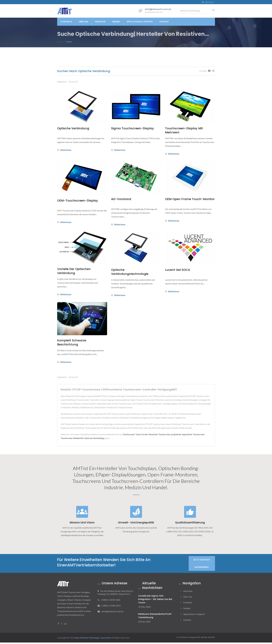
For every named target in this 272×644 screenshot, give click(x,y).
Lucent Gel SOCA (178, 270)
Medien (116, 22)
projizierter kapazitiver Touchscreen (188, 434)
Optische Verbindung (73, 128)
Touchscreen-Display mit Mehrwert (184, 130)
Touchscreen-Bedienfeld (72, 438)
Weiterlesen (64, 150)
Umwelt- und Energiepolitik (136, 524)
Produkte (100, 22)
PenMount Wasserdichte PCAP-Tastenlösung (155, 617)
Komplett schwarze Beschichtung (72, 342)
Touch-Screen (142, 434)
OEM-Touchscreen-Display (78, 201)
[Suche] (213, 10)
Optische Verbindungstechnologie (130, 272)
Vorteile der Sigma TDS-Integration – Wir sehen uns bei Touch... (155, 601)
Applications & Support (140, 22)
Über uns (83, 22)
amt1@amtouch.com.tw (158, 9)
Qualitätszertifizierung (190, 524)
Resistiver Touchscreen (159, 434)
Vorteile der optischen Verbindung (74, 271)
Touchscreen (129, 434)
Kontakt (164, 22)
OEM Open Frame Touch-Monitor (190, 199)
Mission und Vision (82, 524)
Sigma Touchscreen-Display (132, 128)
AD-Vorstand (121, 199)
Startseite (66, 22)
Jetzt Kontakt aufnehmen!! (202, 565)
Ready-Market (208, 639)
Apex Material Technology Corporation (93, 639)
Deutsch (209, 2)
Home (69, 42)
